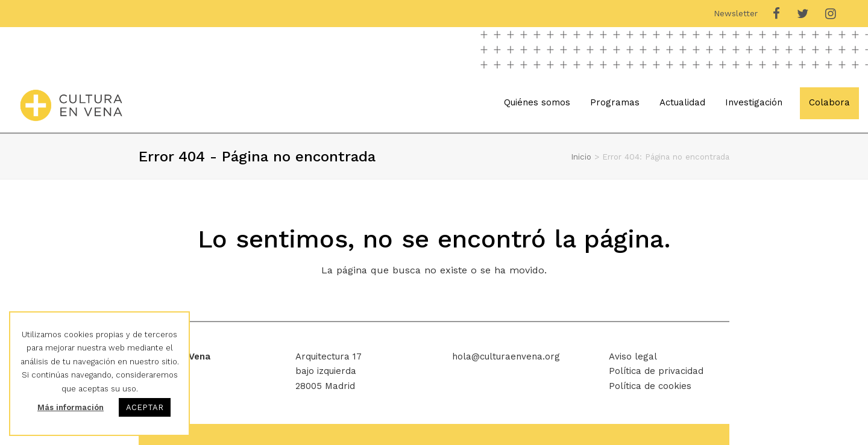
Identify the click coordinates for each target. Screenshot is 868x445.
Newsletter (736, 13)
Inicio (581, 157)
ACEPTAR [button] (145, 407)
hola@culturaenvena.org (506, 356)
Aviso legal (633, 356)
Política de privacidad (656, 371)
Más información (71, 407)
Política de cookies (650, 386)
